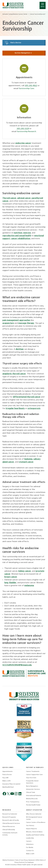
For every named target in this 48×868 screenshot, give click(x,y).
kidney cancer (25, 571)
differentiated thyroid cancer (27, 397)
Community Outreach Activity (10, 834)
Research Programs (9, 817)
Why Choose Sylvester (34, 814)
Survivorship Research (26, 132)
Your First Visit (31, 778)
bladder (13, 583)
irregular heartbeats (15, 409)
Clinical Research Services (11, 823)
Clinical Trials (31, 792)
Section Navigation (24, 53)
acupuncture (8, 323)
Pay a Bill (5, 778)
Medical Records (32, 799)
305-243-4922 (31, 86)
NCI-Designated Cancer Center (34, 818)
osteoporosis (34, 409)
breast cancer (11, 577)
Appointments (7, 772)
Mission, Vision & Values (34, 832)
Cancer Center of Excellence (36, 822)
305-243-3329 (23, 129)
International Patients (34, 796)
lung (6, 583)
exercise (27, 233)
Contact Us (30, 851)
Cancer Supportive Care (34, 775)
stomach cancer (26, 462)
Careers (29, 841)
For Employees (29, 863)
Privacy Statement (29, 860)
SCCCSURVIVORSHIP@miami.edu (17, 665)
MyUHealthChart (8, 787)
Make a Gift (6, 781)
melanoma (29, 586)
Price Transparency (33, 802)
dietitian (20, 349)
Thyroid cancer (9, 198)
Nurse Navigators (32, 786)
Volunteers (30, 844)
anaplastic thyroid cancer (14, 374)
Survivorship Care (26, 89)
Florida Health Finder (33, 805)
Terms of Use (19, 860)
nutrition (18, 233)
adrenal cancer (24, 198)
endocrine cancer (23, 143)
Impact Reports (31, 829)
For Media (30, 848)
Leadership (30, 838)
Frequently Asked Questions (32, 782)
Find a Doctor (13, 43)
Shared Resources (9, 827)
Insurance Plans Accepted (11, 784)
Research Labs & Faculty (11, 820)
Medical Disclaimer (8, 860)
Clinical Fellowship (9, 830)
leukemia (28, 459)
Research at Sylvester (10, 814)
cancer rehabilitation (21, 239)
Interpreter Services (33, 789)
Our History (30, 826)
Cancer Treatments (33, 772)
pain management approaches (16, 320)
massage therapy (26, 323)
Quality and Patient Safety (35, 835)
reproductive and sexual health (17, 236)
